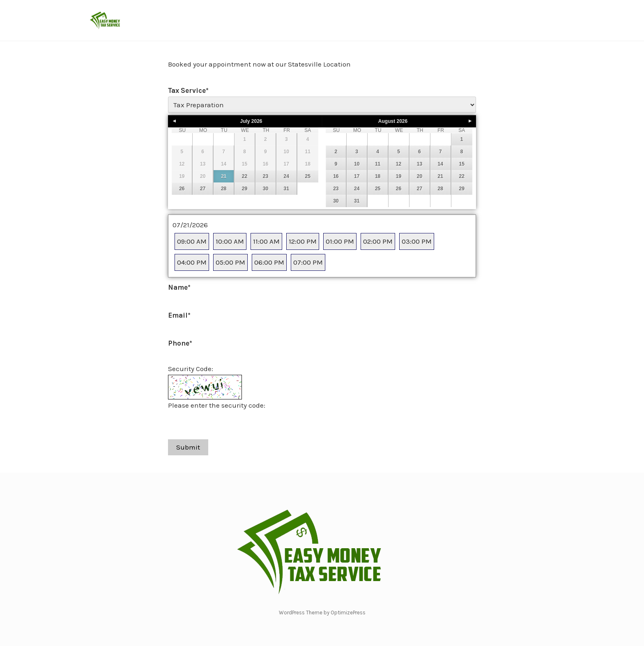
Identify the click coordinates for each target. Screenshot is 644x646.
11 (378, 164)
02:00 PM (378, 241)
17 (357, 176)
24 (286, 176)
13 (420, 164)
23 (266, 176)
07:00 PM (308, 262)
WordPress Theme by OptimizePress (322, 613)
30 (266, 189)
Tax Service (188, 90)
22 (245, 176)
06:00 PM (269, 262)
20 (420, 176)
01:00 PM (340, 241)
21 (224, 176)
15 (461, 164)
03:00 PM (417, 241)
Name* (179, 287)
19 (399, 176)
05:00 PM (230, 262)
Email (179, 315)
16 (336, 176)
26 (182, 189)
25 (307, 176)
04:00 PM (192, 262)
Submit (188, 447)
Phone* (180, 343)
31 (286, 189)
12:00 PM (303, 241)
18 (378, 176)
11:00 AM (266, 241)
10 (357, 164)
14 (440, 164)
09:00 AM (192, 241)
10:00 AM (230, 241)
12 (399, 164)
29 (245, 189)
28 (224, 189)
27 (203, 189)
